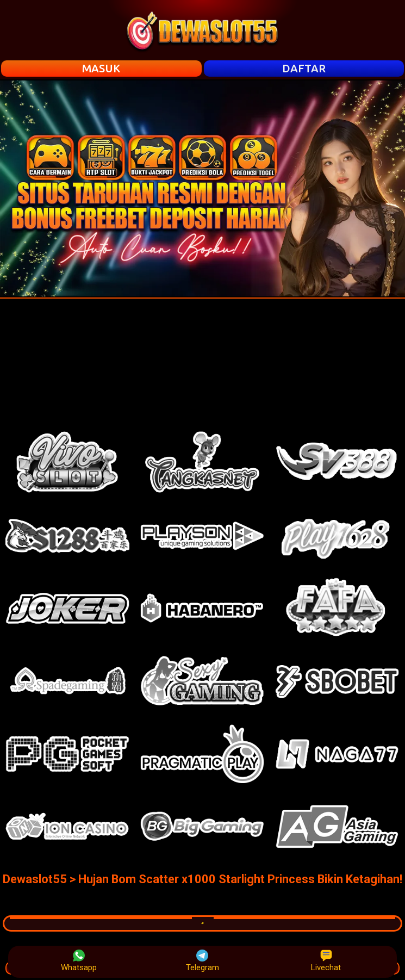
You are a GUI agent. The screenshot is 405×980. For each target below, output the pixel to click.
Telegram (202, 961)
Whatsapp (79, 961)
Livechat (326, 961)
